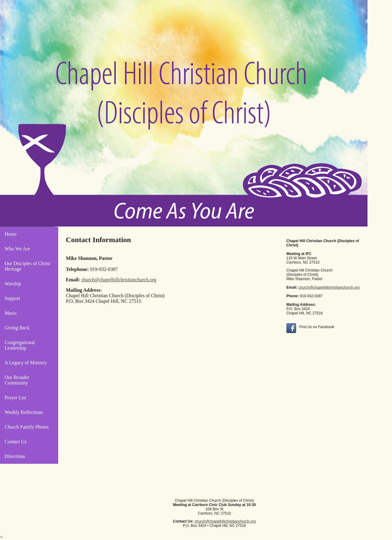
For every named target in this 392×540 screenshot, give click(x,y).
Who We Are (17, 249)
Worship (13, 284)
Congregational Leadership (20, 345)
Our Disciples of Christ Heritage (27, 266)
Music (11, 313)
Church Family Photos (27, 427)
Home (11, 234)
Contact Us (16, 442)
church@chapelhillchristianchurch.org (329, 287)
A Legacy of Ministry (26, 363)
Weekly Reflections (24, 412)
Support (12, 298)
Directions (15, 456)
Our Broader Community (17, 380)
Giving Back (17, 328)
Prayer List (15, 397)
